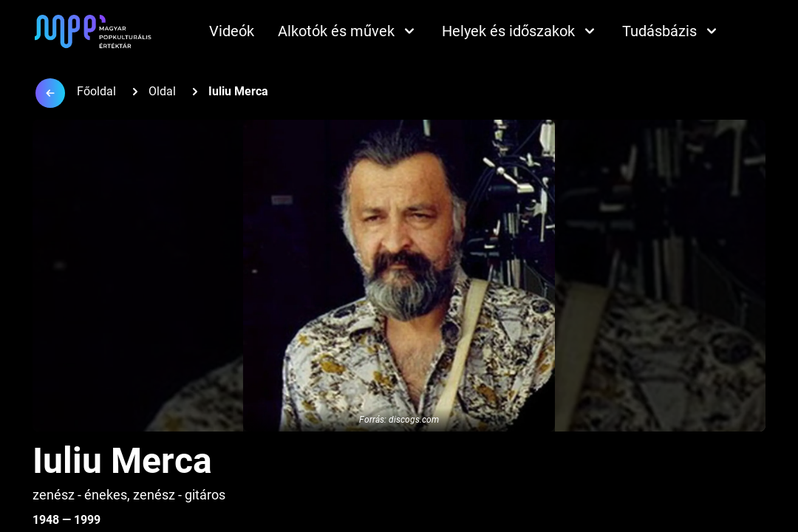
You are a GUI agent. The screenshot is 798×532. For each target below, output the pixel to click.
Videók (232, 31)
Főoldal (96, 91)
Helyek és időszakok (520, 31)
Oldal (162, 91)
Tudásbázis (671, 31)
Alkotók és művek (348, 31)
